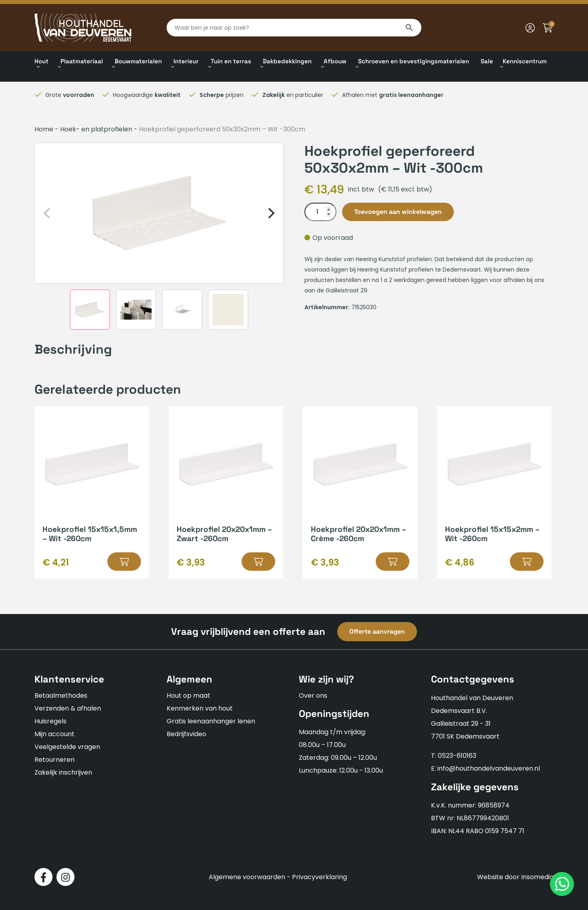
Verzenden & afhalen (68, 708)
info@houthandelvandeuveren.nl (489, 768)
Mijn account (54, 734)
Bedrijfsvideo (186, 734)
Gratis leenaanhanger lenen (211, 721)
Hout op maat (188, 696)
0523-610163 (457, 756)
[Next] (270, 213)
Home (44, 129)
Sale (487, 61)
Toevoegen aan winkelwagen (398, 212)
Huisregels (50, 721)
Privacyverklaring (319, 877)
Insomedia (537, 877)
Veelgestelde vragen (67, 747)
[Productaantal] (320, 212)
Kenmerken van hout (200, 708)
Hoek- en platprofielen (96, 129)
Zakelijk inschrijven (63, 772)
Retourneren (54, 760)
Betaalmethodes (61, 696)
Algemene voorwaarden (247, 877)
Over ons (313, 696)
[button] (124, 562)
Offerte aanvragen (377, 631)
